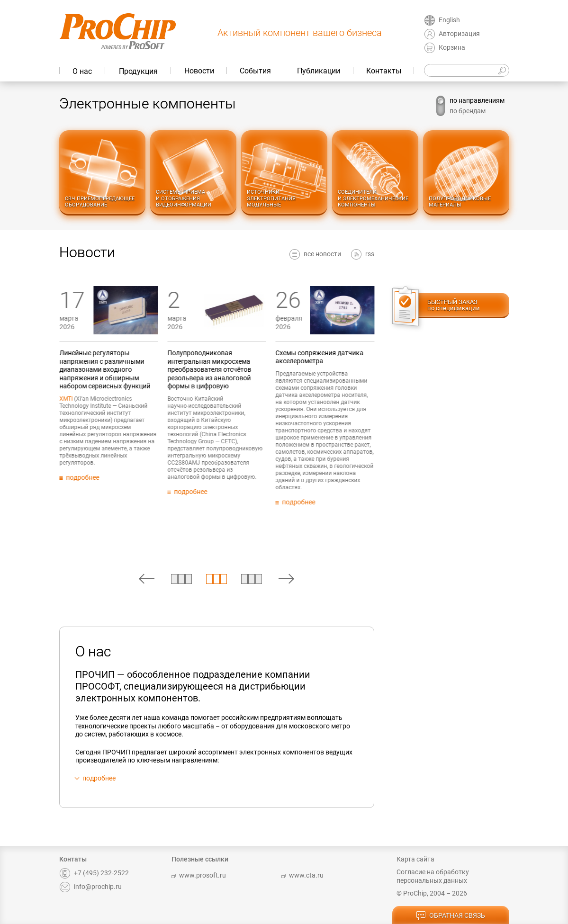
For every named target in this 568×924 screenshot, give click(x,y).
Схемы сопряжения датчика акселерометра (366, 357)
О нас (82, 71)
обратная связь (451, 916)
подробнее (99, 778)
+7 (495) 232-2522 (94, 873)
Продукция (138, 71)
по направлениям (477, 100)
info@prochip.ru (90, 887)
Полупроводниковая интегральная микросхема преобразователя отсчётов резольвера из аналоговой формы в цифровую (255, 369)
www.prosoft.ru (199, 875)
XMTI (112, 399)
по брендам (468, 111)
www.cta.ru (302, 875)
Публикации (319, 71)
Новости (199, 71)
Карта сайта (415, 859)
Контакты (384, 71)
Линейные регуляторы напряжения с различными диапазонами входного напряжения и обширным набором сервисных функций (151, 369)
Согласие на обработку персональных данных (433, 876)
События (255, 71)
